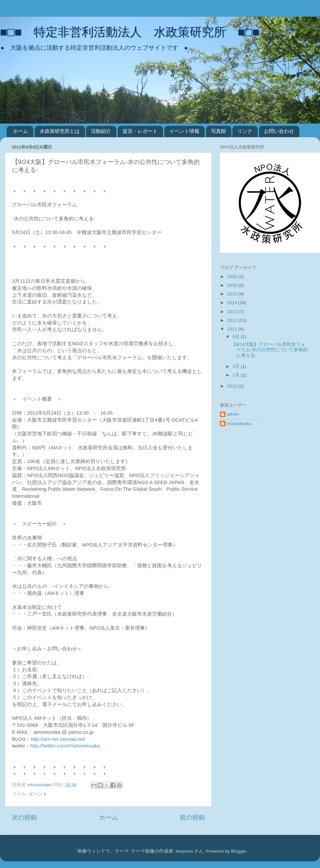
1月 (236, 375)
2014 (233, 303)
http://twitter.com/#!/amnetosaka (65, 746)
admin (233, 414)
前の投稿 (192, 817)
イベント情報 (184, 131)
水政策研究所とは (60, 131)
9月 (236, 337)
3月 (236, 366)
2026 (233, 277)
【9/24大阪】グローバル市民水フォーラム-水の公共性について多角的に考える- (270, 350)
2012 (233, 320)
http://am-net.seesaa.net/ (58, 739)
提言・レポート (140, 131)
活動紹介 (101, 131)
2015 (233, 294)
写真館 (218, 131)
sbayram (184, 851)
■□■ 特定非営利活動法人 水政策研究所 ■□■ (130, 32)
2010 (233, 386)
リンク (245, 131)
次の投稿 (24, 817)
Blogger (239, 851)
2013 (233, 312)
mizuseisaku (239, 423)
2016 (233, 285)
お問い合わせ (279, 131)
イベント (38, 794)
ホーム (20, 131)
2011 (233, 329)
